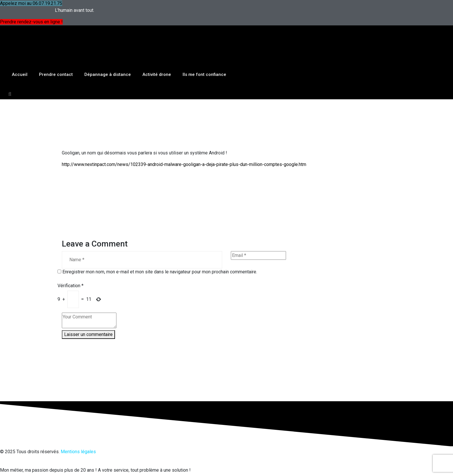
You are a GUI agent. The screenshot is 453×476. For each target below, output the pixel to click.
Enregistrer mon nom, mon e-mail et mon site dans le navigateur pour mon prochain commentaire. (160, 244)
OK (348, 472)
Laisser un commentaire (88, 307)
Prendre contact (56, 47)
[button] (10, 66)
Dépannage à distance (108, 47)
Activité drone (157, 47)
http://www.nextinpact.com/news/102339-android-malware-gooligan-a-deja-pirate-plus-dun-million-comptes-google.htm (184, 137)
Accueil (20, 47)
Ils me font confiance (204, 47)
